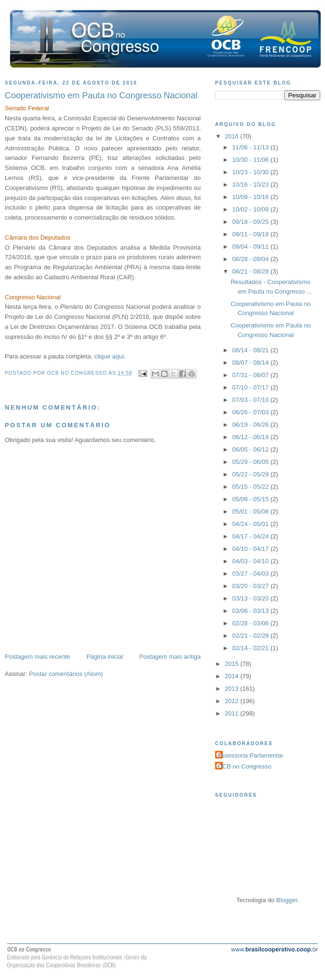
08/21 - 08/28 (251, 271)
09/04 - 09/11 (251, 247)
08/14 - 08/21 (251, 350)
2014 (233, 676)
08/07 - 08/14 (251, 363)
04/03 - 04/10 (251, 561)
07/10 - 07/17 (251, 387)
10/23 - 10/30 (251, 172)
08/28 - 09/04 (251, 259)
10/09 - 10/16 (251, 197)
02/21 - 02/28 (251, 636)
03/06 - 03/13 (251, 611)
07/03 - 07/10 (251, 400)
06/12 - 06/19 (251, 437)
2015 (233, 664)
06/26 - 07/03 (251, 412)
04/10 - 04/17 (251, 549)
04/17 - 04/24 (251, 536)
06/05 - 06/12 (251, 449)
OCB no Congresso (244, 766)
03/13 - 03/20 (251, 598)
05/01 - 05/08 (251, 511)
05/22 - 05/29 (251, 474)
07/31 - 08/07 (251, 375)
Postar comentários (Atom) (66, 674)
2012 (233, 701)
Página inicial (105, 657)
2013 (233, 689)
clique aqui (109, 356)
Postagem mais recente (38, 657)
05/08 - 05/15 (251, 499)
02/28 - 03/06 (251, 623)
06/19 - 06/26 (251, 425)
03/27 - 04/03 (251, 574)
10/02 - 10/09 (251, 209)
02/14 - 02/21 (251, 648)
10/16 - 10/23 (251, 184)
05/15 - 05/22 (251, 487)
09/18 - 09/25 (251, 222)
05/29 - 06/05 (251, 462)
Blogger (287, 900)
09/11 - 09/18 (251, 234)
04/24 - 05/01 (251, 524)
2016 (233, 136)
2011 (233, 713)
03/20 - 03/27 (251, 586)
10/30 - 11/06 (251, 160)
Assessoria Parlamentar (250, 755)
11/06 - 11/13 (251, 147)
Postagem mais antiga (170, 657)
